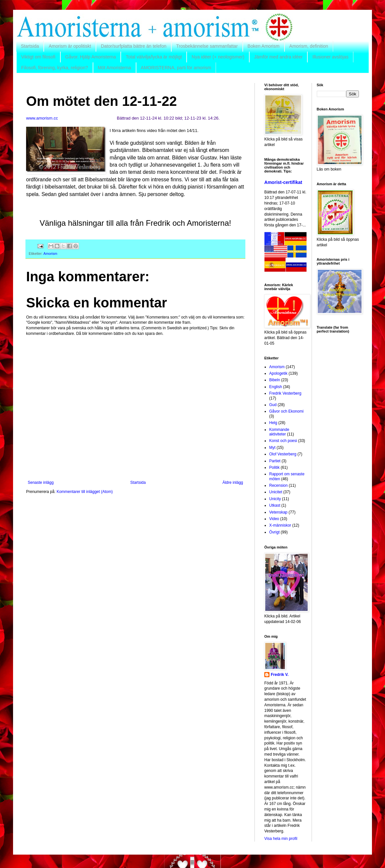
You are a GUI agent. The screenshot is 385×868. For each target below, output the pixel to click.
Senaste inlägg (41, 483)
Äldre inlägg (233, 483)
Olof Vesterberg (283, 454)
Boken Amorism (264, 46)
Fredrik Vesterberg (285, 393)
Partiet (275, 461)
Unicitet (276, 492)
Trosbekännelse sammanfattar (207, 46)
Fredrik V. (280, 675)
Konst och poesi (283, 441)
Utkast (275, 505)
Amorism (50, 254)
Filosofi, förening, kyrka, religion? (55, 68)
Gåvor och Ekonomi (286, 411)
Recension (278, 485)
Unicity (275, 499)
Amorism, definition (309, 46)
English (276, 387)
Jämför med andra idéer (278, 57)
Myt (272, 448)
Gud (273, 405)
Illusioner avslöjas (330, 57)
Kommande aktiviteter (279, 432)
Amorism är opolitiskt (70, 46)
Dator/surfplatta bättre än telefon (134, 46)
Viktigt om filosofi (38, 57)
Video (274, 519)
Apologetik (278, 373)
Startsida (30, 46)
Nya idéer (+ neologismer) (218, 57)
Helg (273, 423)
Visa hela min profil (281, 839)
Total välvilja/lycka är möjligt (154, 57)
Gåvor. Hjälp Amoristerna (91, 57)
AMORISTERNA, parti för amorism (176, 68)
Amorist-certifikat (283, 182)
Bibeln (275, 380)
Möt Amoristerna (115, 68)
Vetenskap (278, 512)
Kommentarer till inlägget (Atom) (85, 492)
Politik (274, 467)
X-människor (280, 525)
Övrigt (274, 532)
